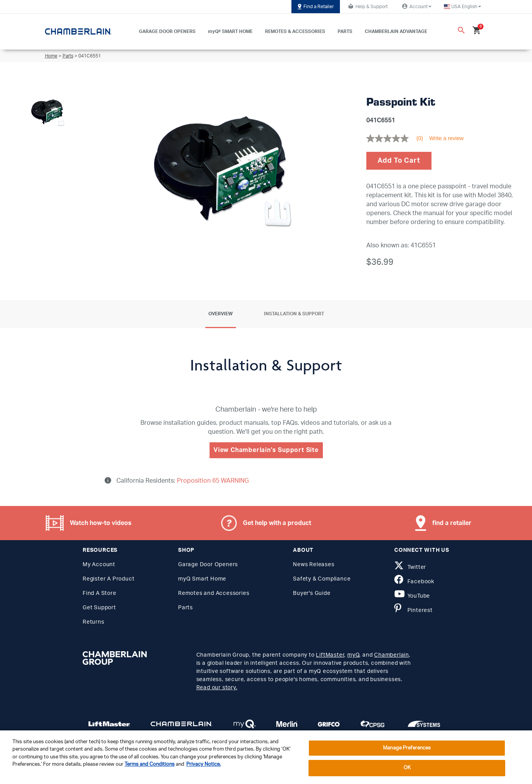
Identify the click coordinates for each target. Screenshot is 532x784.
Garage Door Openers (208, 565)
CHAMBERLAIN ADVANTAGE (396, 31)
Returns (94, 622)
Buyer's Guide (312, 593)
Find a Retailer (316, 7)
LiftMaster (330, 655)
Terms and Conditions (150, 764)
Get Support (99, 608)
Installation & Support (294, 314)
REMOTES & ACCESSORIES (295, 31)
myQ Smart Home (202, 579)
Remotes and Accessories (214, 593)
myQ (353, 655)
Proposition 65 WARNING (212, 481)
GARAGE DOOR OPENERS (167, 31)
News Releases (314, 565)
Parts (68, 56)
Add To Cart (399, 161)
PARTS (345, 31)
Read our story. (217, 688)
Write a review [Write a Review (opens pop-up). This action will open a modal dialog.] (446, 138)
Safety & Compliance (322, 579)
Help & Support (367, 6)
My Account (99, 565)
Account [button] (416, 6)
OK (407, 768)
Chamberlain (392, 655)
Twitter (410, 567)
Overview (221, 314)
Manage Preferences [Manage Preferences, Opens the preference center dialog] (407, 748)
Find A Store (100, 593)
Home (51, 56)
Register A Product (108, 579)
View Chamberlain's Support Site (266, 450)
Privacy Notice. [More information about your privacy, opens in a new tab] (204, 764)
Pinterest (413, 610)
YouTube (412, 596)
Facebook (414, 582)
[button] (463, 7)
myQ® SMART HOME (230, 31)
